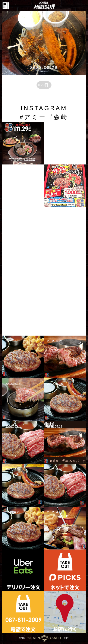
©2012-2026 (44, 638)
